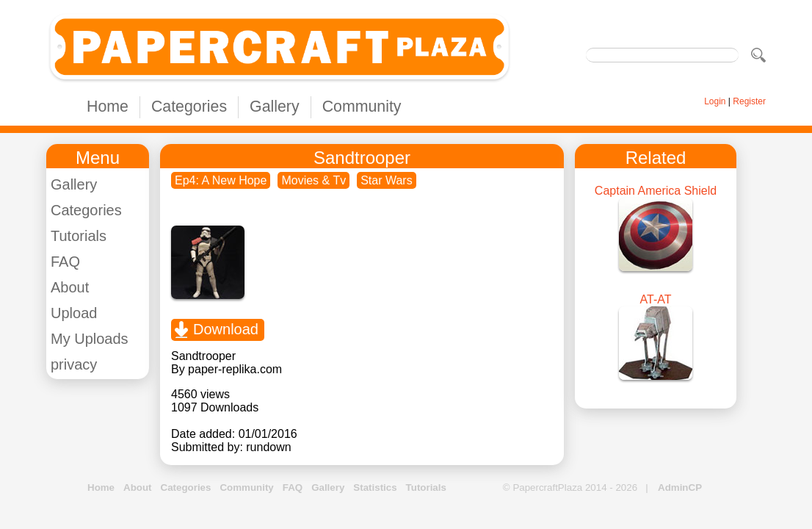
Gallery (275, 107)
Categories (189, 107)
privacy (74, 364)
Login (715, 101)
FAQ (65, 262)
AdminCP (680, 487)
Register (749, 101)
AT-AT (656, 299)
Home (108, 107)
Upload (74, 313)
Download (226, 329)
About (70, 287)
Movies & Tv (313, 180)
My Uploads (90, 339)
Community (362, 107)
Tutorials (79, 236)
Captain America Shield (656, 191)
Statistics (375, 487)
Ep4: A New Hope (221, 180)
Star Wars (387, 180)
